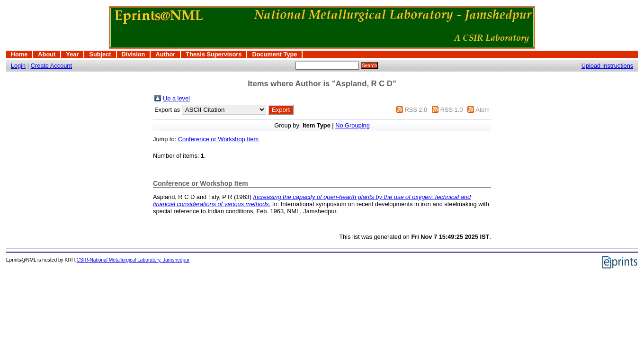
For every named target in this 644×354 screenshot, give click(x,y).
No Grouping (353, 125)
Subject (100, 54)
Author (165, 54)
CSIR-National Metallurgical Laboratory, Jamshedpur (133, 260)
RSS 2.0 (416, 110)
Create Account (52, 66)
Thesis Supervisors (214, 54)
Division (134, 54)
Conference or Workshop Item (218, 139)
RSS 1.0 (452, 110)
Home (19, 54)
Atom (483, 110)
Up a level (176, 98)
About (47, 54)
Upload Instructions (608, 66)
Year (72, 54)
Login (18, 66)
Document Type (274, 54)
